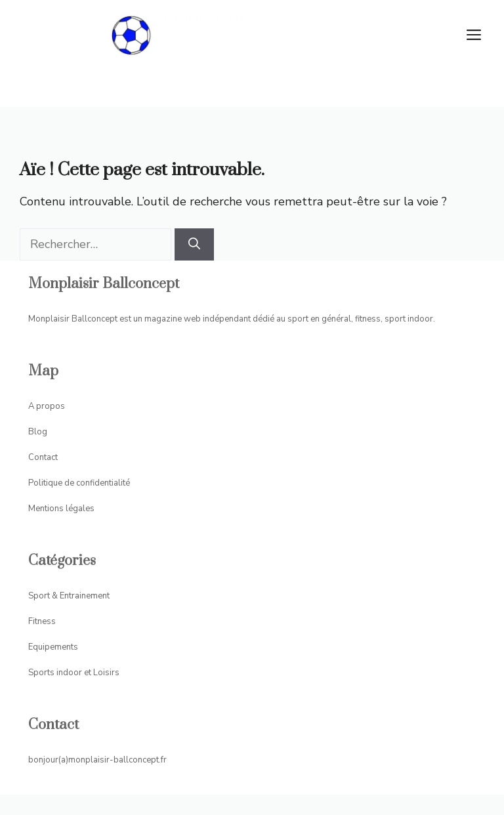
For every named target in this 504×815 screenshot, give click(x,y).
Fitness (42, 621)
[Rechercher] (194, 244)
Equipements (53, 647)
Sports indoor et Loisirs (74, 673)
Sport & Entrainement (69, 596)
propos (51, 406)
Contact (43, 457)
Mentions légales (61, 509)
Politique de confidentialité (79, 483)
